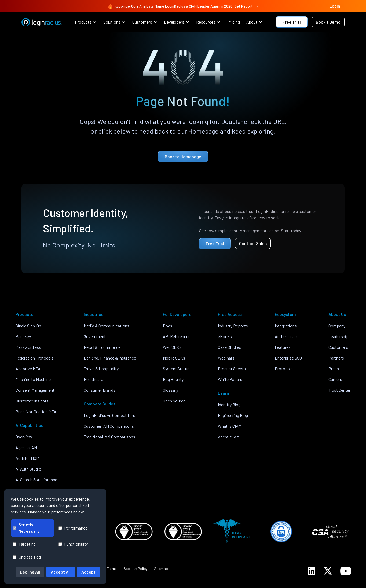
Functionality (73, 544)
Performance (73, 528)
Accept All (61, 572)
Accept (88, 572)
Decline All (30, 572)
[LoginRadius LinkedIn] (312, 571)
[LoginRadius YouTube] (346, 571)
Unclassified (27, 557)
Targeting (24, 544)
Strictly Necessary (26, 528)
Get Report (247, 6)
